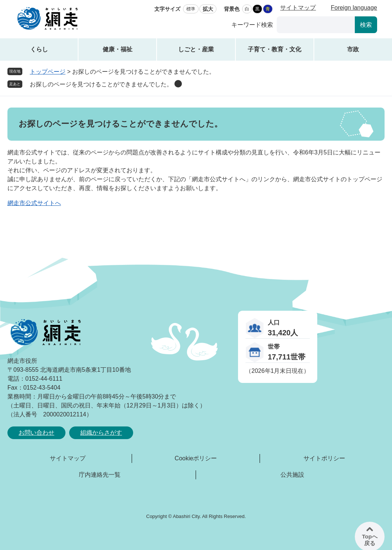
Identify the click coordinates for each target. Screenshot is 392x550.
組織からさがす (101, 433)
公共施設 (292, 475)
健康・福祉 (118, 49)
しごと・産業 (196, 49)
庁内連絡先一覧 (100, 475)
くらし (39, 49)
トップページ (48, 72)
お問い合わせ (36, 433)
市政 (353, 49)
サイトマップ (298, 8)
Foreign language (354, 8)
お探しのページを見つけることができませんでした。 (101, 84)
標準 (191, 9)
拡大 (208, 9)
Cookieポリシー (196, 458)
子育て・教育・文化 (274, 49)
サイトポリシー (324, 458)
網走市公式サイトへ (34, 203)
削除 (178, 84)
